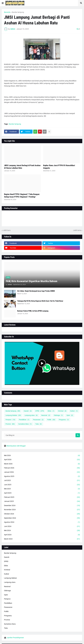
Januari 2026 (42, 472)
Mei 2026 (42, 456)
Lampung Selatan (13, 415)
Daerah (28, 411)
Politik (51, 420)
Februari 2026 (42, 468)
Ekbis (51, 411)
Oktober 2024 (42, 514)
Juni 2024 (42, 526)
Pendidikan (24, 420)
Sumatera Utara (25, 424)
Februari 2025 (42, 497)
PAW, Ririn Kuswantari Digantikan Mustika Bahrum (32, 281)
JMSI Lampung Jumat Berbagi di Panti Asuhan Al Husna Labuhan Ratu (22, 167)
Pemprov (10, 420)
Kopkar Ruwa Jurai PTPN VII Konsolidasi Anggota (59, 167)
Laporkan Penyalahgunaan (15, 638)
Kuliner (74, 411)
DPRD (40, 411)
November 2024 (42, 510)
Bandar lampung (18, 12)
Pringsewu (64, 420)
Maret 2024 (42, 539)
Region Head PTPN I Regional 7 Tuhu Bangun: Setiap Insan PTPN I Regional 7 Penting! (22, 195)
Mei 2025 (42, 489)
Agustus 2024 (42, 522)
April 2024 (42, 535)
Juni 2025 (42, 485)
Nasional (46, 415)
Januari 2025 (42, 501)
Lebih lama (77, 230)
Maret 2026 (42, 464)
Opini (70, 415)
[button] (3, 3)
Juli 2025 (42, 481)
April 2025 (42, 493)
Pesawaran (38, 420)
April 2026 (42, 460)
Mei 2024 (42, 531)
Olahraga (58, 415)
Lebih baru (7, 230)
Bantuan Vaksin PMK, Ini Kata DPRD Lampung (33, 311)
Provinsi (10, 424)
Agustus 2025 (42, 476)
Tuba (39, 424)
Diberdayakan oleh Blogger (15, 446)
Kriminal (62, 411)
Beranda (7, 12)
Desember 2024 (42, 506)
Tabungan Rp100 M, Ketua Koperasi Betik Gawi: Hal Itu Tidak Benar (40, 301)
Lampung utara (31, 415)
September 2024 (42, 518)
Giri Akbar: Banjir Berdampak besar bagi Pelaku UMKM (36, 291)
